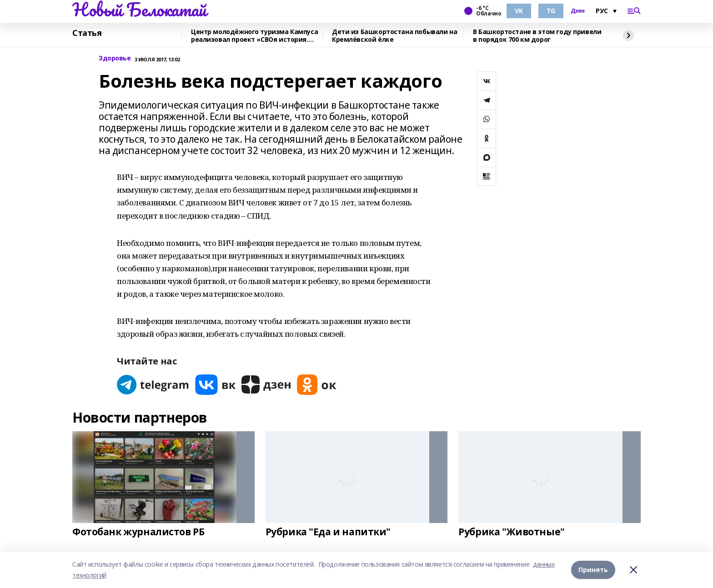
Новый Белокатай (139, 10)
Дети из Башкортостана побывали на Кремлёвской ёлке (394, 36)
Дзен (578, 11)
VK (519, 11)
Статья (87, 33)
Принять (593, 570)
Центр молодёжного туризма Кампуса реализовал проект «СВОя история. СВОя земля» (254, 36)
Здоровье (115, 58)
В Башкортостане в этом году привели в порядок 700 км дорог (537, 36)
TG (551, 11)
